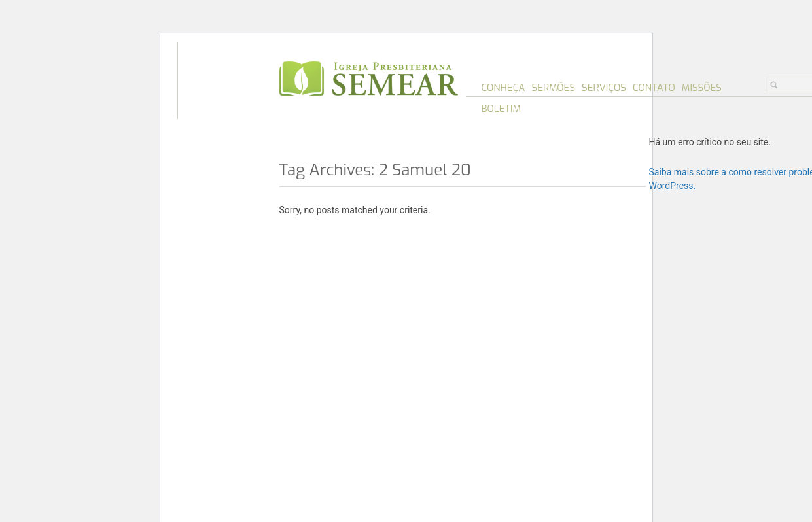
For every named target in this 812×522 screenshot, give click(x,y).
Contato (654, 88)
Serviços (604, 88)
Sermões (553, 88)
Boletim (502, 109)
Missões (702, 88)
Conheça (503, 88)
